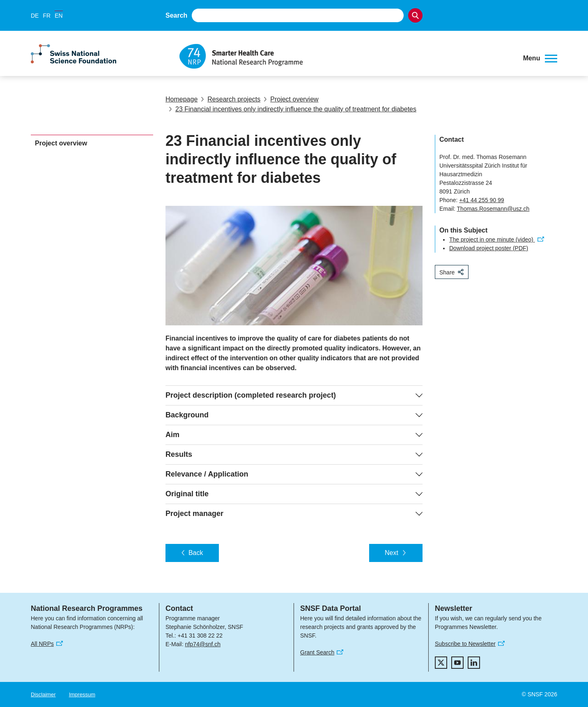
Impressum (82, 694)
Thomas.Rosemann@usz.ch (493, 209)
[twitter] (441, 663)
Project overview (291, 99)
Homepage (181, 99)
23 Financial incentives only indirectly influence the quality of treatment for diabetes (293, 109)
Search (176, 15)
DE (35, 16)
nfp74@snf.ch (203, 644)
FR (47, 16)
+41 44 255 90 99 (481, 200)
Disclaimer (43, 694)
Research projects (231, 99)
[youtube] (457, 663)
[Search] (415, 15)
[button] (540, 58)
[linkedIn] (474, 663)
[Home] (345, 56)
